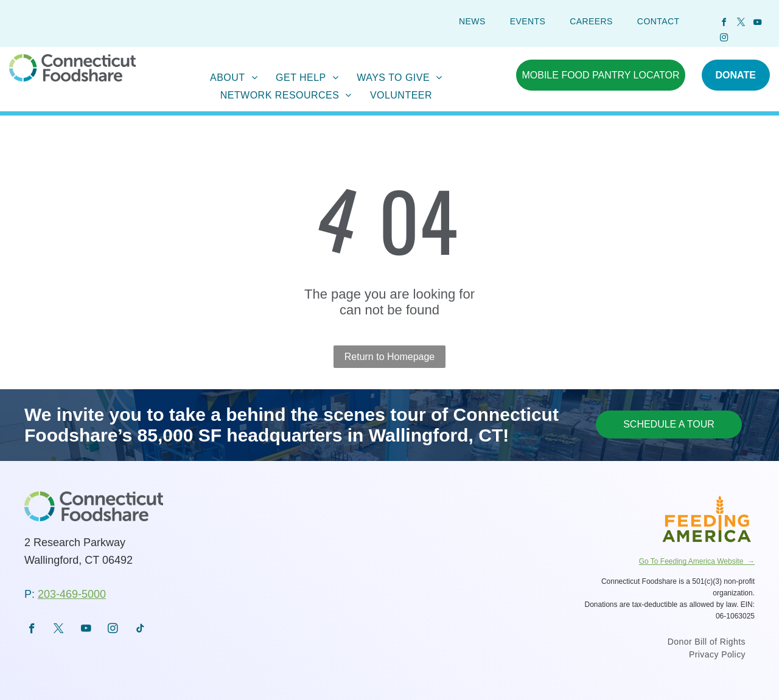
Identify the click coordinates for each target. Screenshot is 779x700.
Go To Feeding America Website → (697, 561)
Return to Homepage (390, 357)
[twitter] (741, 24)
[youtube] (757, 24)
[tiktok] (140, 630)
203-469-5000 (72, 594)
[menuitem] (472, 21)
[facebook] (724, 24)
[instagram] (724, 39)
